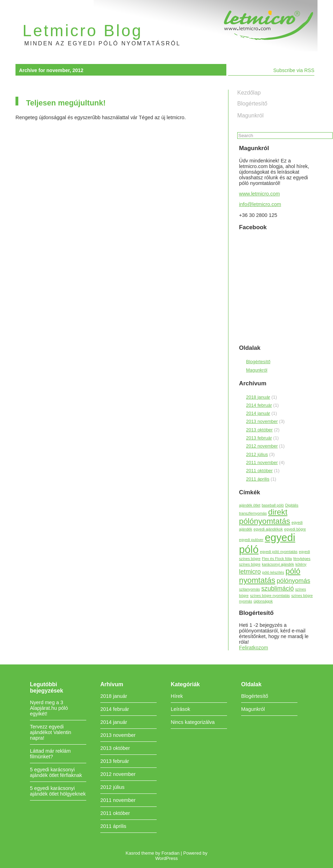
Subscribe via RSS (294, 70)
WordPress (166, 858)
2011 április (258, 479)
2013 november (262, 421)
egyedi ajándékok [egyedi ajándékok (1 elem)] (268, 529)
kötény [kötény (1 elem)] (301, 564)
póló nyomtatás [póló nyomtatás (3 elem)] (270, 576)
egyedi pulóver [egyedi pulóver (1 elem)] (251, 540)
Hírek (177, 696)
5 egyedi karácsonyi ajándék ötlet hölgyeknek (58, 791)
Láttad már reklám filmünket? (50, 754)
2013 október (259, 430)
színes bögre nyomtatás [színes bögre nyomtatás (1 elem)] (270, 596)
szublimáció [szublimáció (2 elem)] (277, 589)
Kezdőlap (249, 93)
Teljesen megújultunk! (66, 103)
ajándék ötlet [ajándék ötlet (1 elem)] (250, 505)
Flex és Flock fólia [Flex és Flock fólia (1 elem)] (277, 559)
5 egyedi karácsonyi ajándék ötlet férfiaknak (56, 772)
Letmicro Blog (83, 31)
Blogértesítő (252, 104)
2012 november (262, 446)
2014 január (258, 413)
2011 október (259, 471)
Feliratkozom (253, 648)
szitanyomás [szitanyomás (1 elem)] (249, 589)
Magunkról (250, 115)
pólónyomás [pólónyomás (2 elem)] (293, 581)
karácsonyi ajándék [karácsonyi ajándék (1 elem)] (278, 564)
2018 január (258, 397)
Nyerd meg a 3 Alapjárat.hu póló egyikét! (49, 708)
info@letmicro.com (260, 204)
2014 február (259, 405)
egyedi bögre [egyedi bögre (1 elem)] (295, 529)
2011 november (262, 462)
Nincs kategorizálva (193, 722)
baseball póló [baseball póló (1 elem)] (273, 505)
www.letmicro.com (259, 194)
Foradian (171, 853)
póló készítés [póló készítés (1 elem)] (273, 572)
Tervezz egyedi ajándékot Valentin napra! (51, 732)
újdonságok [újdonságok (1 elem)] (263, 601)
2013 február (259, 438)
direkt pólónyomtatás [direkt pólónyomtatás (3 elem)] (265, 517)
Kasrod (133, 853)
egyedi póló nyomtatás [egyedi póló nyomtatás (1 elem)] (279, 552)
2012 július (257, 454)
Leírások (180, 709)
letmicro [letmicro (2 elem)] (250, 572)
